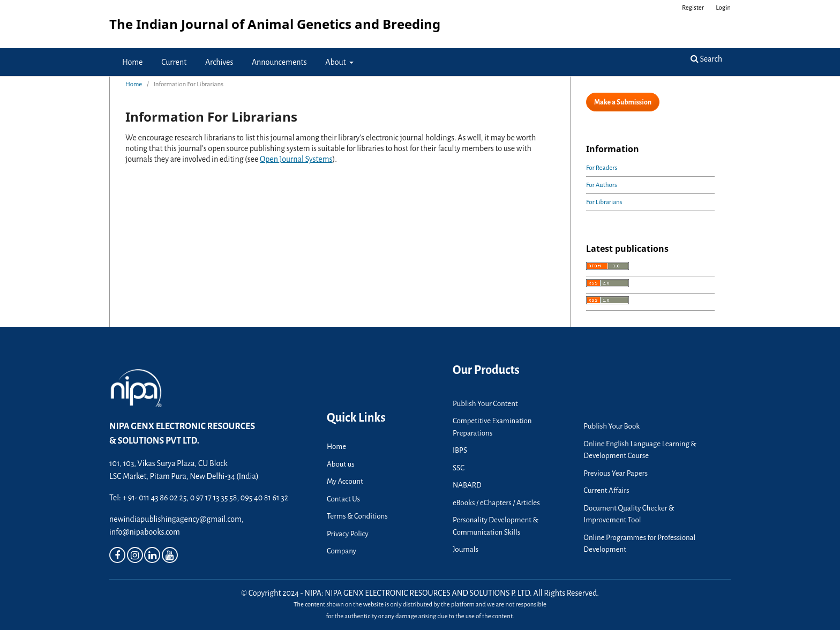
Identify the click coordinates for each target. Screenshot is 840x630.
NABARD (467, 485)
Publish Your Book (612, 426)
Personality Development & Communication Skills (496, 526)
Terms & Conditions (357, 516)
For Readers (602, 168)
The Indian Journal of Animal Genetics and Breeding (275, 24)
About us (341, 464)
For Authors (602, 185)
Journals (466, 549)
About (336, 62)
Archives (219, 62)
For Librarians (604, 202)
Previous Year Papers (616, 473)
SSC (459, 468)
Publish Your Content (485, 404)
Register (693, 8)
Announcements (279, 62)
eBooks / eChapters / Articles (496, 503)
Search (706, 59)
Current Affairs (606, 490)
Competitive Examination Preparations (492, 427)
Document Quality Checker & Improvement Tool (629, 514)
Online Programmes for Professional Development (639, 544)
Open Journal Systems (296, 159)
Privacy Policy (348, 534)
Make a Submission (623, 102)
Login (723, 8)
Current (174, 62)
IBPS (460, 450)
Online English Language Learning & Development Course (640, 450)
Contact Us (343, 499)
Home (133, 62)
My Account (345, 481)
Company (342, 551)
